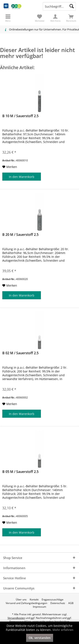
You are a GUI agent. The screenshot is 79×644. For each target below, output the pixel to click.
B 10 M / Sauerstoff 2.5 (20, 116)
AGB (71, 603)
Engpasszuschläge (53, 600)
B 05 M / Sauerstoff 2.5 (20, 472)
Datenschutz (58, 603)
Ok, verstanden (40, 638)
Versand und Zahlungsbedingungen (26, 603)
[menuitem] (71, 18)
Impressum (39, 607)
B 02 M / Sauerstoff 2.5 (20, 353)
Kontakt (34, 600)
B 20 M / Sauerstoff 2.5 (20, 235)
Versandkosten (16, 618)
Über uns (21, 600)
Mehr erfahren (63, 630)
